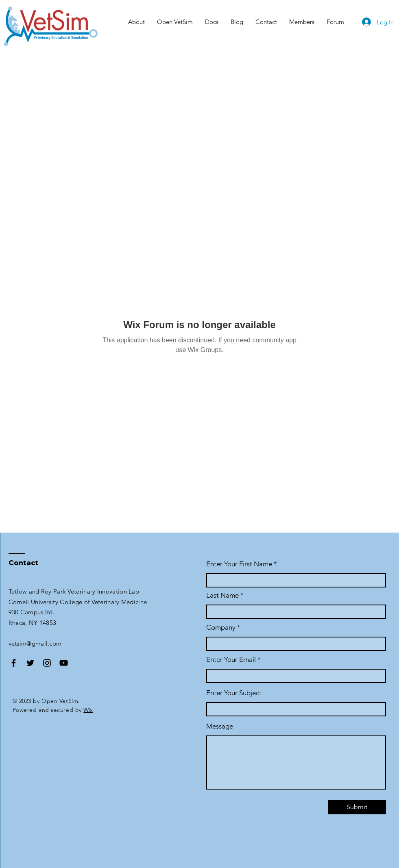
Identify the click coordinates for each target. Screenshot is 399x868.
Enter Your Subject (234, 693)
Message (220, 726)
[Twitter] (30, 663)
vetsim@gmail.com (35, 643)
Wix (88, 710)
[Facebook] (14, 663)
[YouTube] (64, 663)
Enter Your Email (231, 660)
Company (221, 628)
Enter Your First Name (240, 564)
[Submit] (357, 807)
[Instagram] (47, 663)
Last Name (222, 595)
